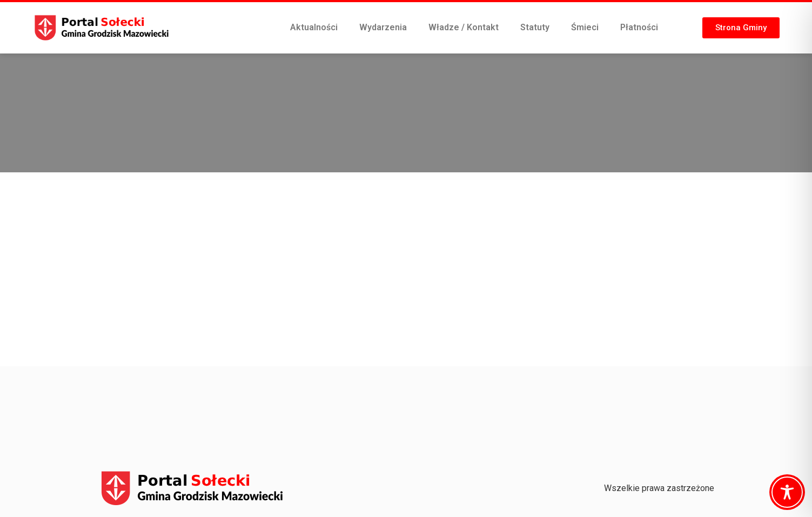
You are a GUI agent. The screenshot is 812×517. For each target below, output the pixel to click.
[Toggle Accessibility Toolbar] (787, 492)
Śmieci (585, 27)
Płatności (639, 27)
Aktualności (314, 27)
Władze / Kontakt (464, 27)
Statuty (535, 27)
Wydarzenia (383, 27)
